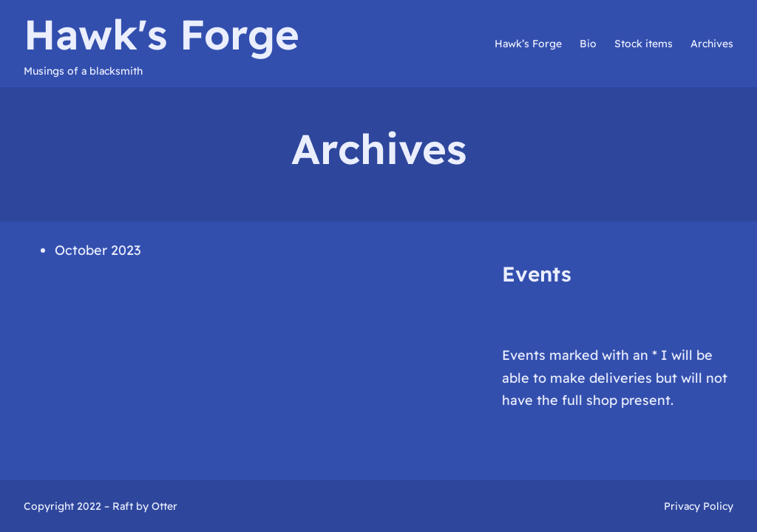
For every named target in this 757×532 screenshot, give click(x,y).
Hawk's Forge (162, 34)
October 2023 (98, 250)
